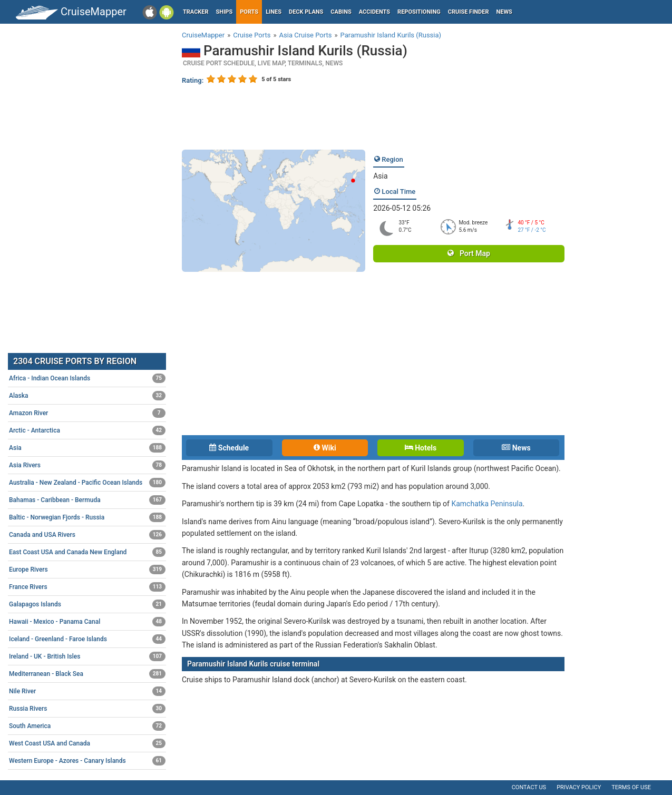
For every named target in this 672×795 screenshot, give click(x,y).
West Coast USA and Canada (87, 743)
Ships (225, 12)
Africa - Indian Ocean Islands (87, 378)
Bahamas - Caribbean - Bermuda (87, 500)
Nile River (87, 691)
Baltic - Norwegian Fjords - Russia (87, 517)
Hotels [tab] (421, 448)
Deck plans (306, 12)
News (504, 12)
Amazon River (87, 413)
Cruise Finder (469, 12)
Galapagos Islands (87, 604)
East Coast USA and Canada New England (87, 552)
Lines (274, 12)
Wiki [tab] (325, 448)
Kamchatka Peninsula (487, 504)
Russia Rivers (87, 709)
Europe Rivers (87, 570)
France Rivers (87, 587)
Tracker (196, 12)
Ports (249, 12)
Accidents (374, 12)
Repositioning (419, 12)
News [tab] (516, 448)
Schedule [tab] (229, 448)
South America (87, 726)
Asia (380, 176)
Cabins (341, 12)
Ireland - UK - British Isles (87, 656)
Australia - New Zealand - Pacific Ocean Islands (87, 483)
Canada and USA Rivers (87, 535)
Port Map (469, 253)
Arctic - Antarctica (87, 430)
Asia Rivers (87, 465)
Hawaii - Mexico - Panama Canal (87, 622)
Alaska (87, 396)
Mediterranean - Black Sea (87, 674)
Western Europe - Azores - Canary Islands (87, 761)
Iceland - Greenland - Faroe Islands (87, 639)
